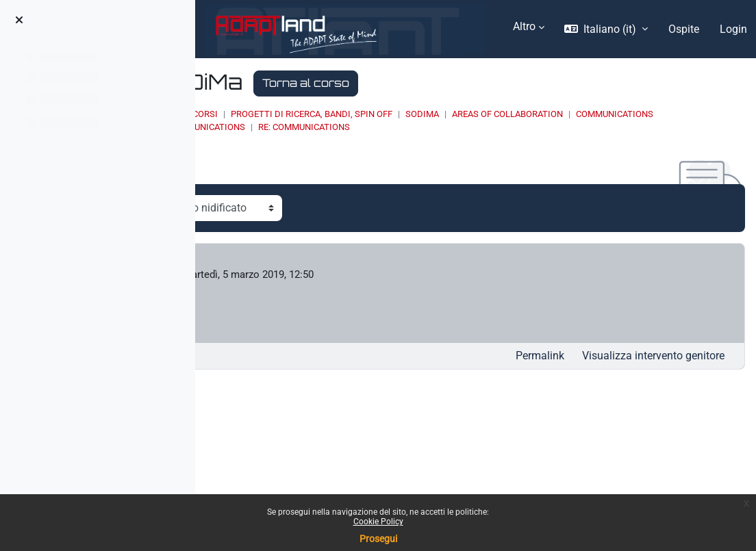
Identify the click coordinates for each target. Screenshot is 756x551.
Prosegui (378, 539)
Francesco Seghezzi (314, 275)
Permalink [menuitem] (540, 358)
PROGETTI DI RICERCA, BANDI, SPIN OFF (463, 114)
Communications (358, 127)
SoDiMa (574, 114)
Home (318, 114)
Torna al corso (457, 83)
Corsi (356, 114)
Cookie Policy (378, 522)
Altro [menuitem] (524, 26)
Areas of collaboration (659, 114)
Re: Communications (546, 127)
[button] (606, 29)
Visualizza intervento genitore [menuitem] (653, 358)
